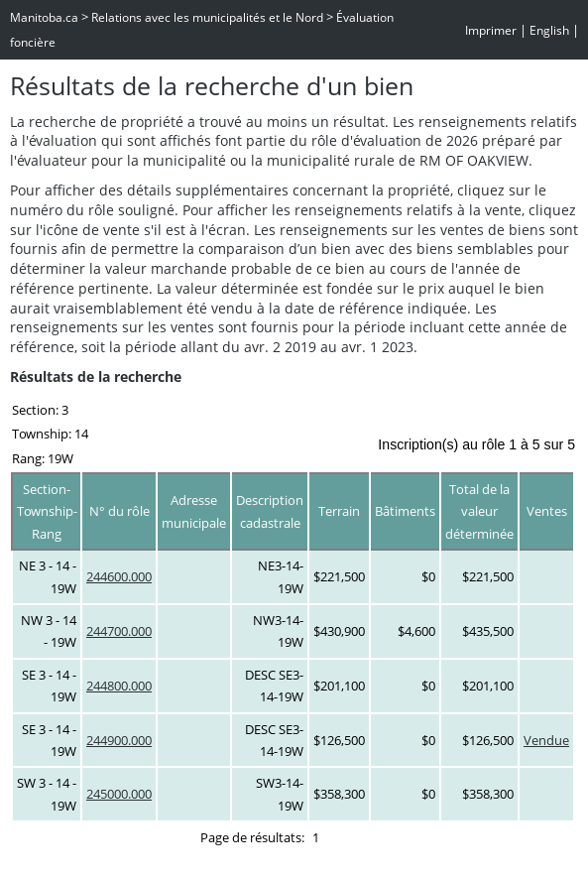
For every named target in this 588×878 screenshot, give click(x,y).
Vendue (546, 740)
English (549, 30)
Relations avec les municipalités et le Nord (207, 17)
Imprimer (491, 30)
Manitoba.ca (44, 17)
